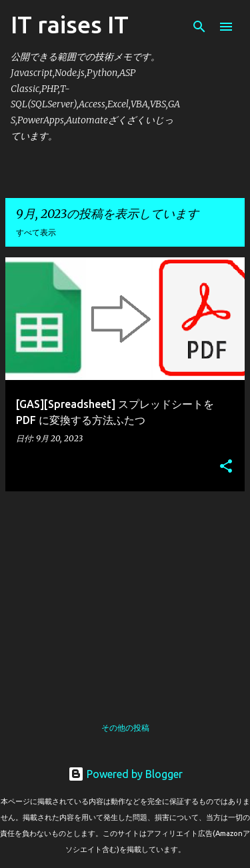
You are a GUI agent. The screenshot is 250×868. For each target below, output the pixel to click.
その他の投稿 (125, 728)
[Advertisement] (125, 595)
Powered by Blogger (125, 774)
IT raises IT (70, 24)
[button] (226, 467)
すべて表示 (36, 232)
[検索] (199, 27)
